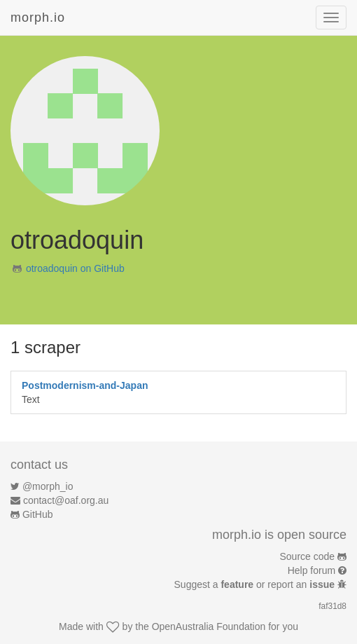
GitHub (38, 514)
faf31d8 (332, 606)
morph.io (38, 18)
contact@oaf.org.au (66, 500)
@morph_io (48, 486)
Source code (308, 556)
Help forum (311, 570)
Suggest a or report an (256, 584)
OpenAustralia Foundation (209, 626)
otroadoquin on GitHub (75, 268)
